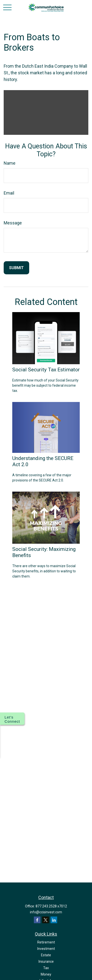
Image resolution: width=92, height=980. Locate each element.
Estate (46, 955)
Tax (46, 968)
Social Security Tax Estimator (46, 370)
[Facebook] (37, 920)
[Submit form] (16, 268)
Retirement (46, 942)
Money (46, 974)
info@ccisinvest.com (46, 912)
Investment (46, 949)
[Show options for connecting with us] (12, 719)
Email (9, 193)
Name (10, 163)
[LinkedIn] (54, 920)
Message (13, 223)
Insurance (46, 961)
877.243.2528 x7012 (51, 906)
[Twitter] (46, 920)
